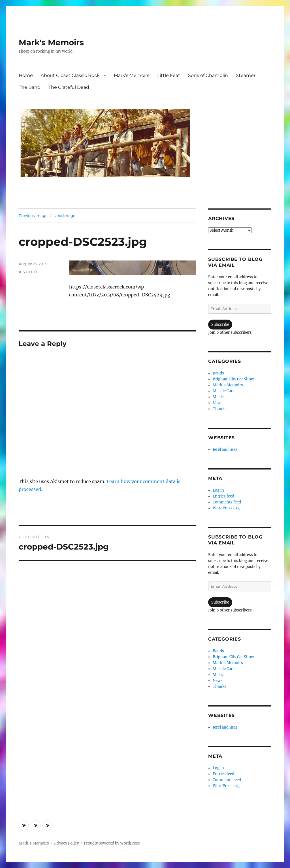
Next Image (64, 216)
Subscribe (220, 325)
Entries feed (223, 496)
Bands (218, 373)
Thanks (220, 409)
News (218, 403)
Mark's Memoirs (51, 42)
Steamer (246, 75)
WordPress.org (226, 508)
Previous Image (33, 216)
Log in (218, 490)
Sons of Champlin (208, 75)
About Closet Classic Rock (70, 75)
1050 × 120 (28, 272)
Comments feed (227, 502)
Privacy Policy (66, 843)
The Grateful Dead (69, 87)
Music (218, 397)
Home (26, 75)
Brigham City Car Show (233, 379)
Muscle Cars (224, 391)
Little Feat (169, 75)
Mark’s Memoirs (132, 75)
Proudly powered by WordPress (112, 843)
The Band (30, 87)
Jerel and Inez (225, 450)
